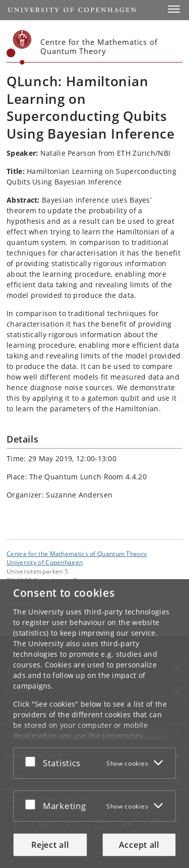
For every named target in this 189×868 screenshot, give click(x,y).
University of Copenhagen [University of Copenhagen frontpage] (45, 562)
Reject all (50, 845)
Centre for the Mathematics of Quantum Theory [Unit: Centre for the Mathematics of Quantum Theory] (77, 553)
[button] (174, 9)
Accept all (139, 845)
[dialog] (94, 724)
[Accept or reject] (33, 761)
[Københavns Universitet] (19, 47)
